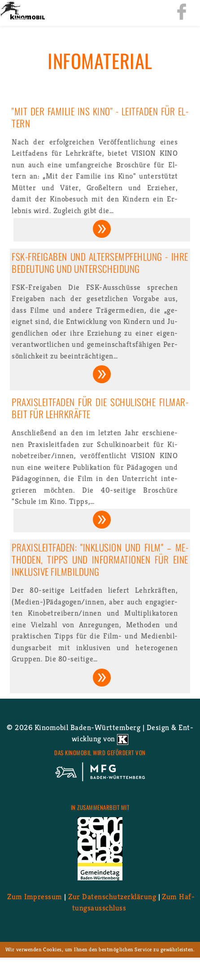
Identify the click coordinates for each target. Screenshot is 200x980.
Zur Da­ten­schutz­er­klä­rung (112, 897)
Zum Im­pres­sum (35, 897)
